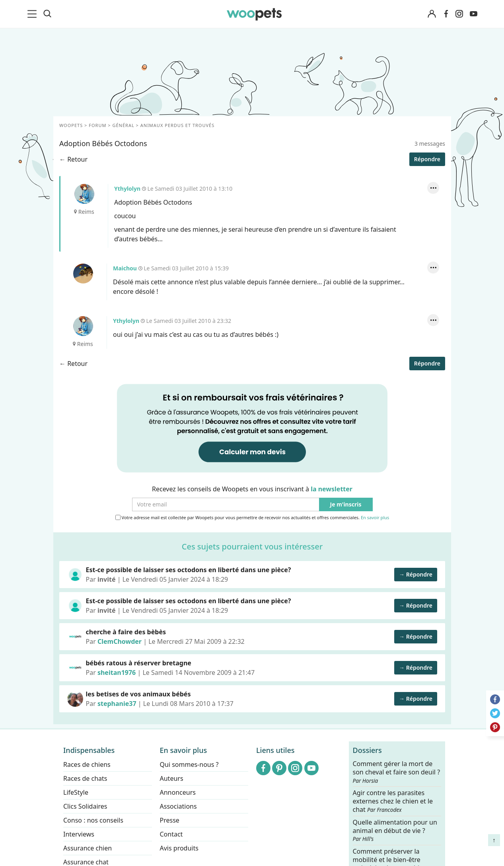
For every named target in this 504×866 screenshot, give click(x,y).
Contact (171, 834)
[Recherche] (47, 14)
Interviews (79, 834)
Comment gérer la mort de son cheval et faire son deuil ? (396, 772)
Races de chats (85, 778)
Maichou (83, 274)
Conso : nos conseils (93, 820)
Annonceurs (177, 792)
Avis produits (179, 848)
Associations (178, 806)
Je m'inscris (345, 505)
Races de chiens (87, 764)
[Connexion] (432, 14)
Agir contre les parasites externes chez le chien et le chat (393, 801)
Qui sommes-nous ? (189, 764)
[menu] (33, 14)
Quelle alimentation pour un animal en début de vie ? (395, 830)
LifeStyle (76, 792)
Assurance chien (88, 848)
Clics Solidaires (85, 806)
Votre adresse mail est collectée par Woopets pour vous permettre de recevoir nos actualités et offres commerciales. (252, 518)
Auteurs (171, 778)
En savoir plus (375, 518)
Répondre (427, 159)
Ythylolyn (84, 194)
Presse (169, 820)
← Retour (73, 159)
